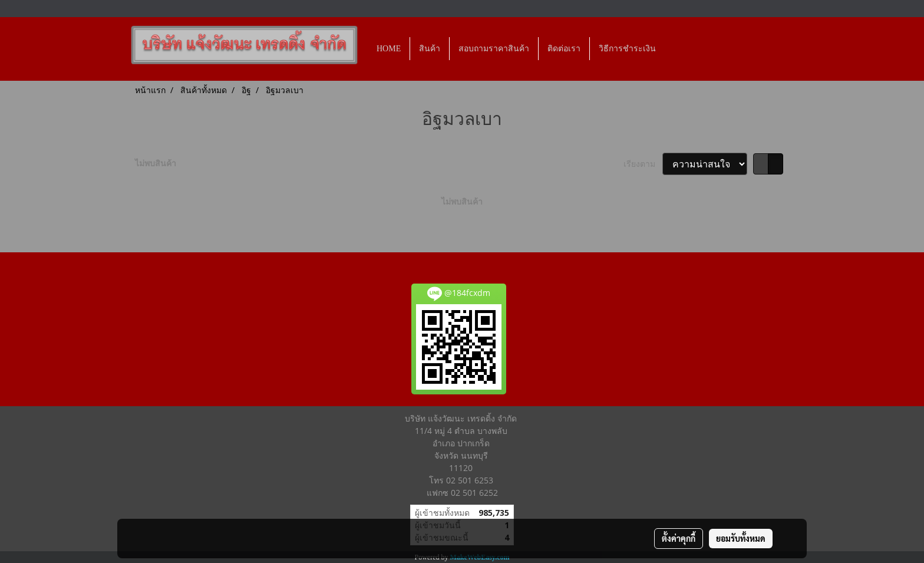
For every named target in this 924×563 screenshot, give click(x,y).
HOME (389, 49)
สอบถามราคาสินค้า (494, 49)
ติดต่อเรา (564, 49)
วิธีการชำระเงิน (627, 49)
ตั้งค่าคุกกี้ (679, 538)
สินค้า (430, 49)
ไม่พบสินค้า (156, 163)
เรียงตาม (643, 164)
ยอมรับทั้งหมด (741, 538)
